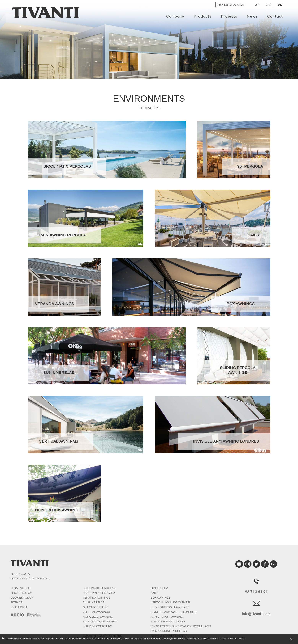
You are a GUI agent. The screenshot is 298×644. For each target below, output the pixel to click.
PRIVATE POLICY (21, 593)
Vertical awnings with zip (170, 602)
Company (175, 16)
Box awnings (160, 598)
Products (203, 16)
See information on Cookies (232, 639)
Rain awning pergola (99, 593)
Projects (229, 16)
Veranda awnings (96, 598)
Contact (275, 16)
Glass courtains (95, 607)
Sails (154, 593)
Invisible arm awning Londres (173, 612)
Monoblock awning (98, 617)
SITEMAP (16, 602)
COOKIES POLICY (22, 598)
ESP (257, 5)
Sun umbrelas (94, 602)
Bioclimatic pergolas (99, 588)
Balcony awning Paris (100, 622)
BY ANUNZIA (19, 607)
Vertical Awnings (96, 612)
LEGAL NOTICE (20, 588)
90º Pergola (159, 588)
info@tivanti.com (256, 614)
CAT (268, 5)
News (252, 16)
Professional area (231, 5)
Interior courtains (97, 626)
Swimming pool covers (168, 622)
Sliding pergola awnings (170, 607)
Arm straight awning (167, 617)
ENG (280, 5)
